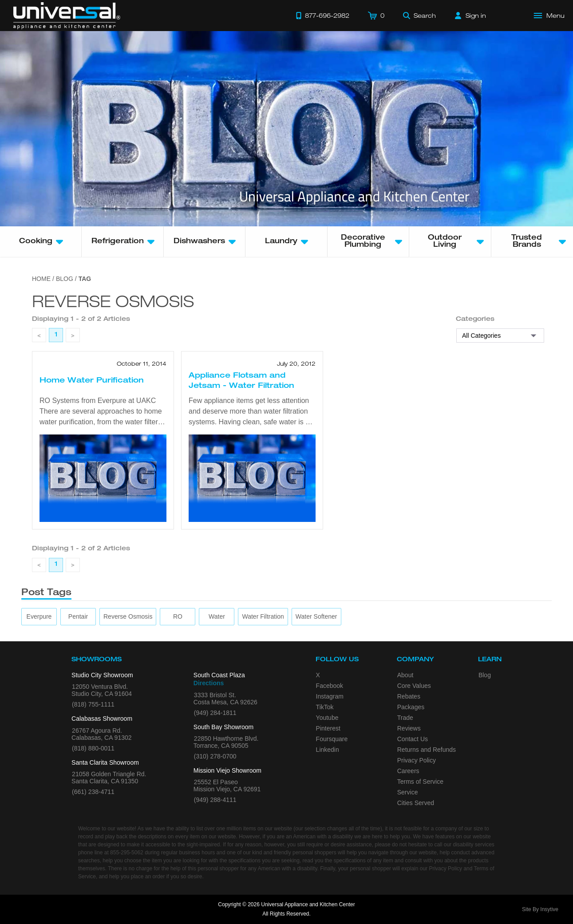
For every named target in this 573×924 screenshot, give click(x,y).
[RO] (178, 617)
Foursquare (332, 739)
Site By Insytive (540, 909)
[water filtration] (263, 617)
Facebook (330, 686)
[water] (217, 617)
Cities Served (416, 803)
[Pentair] (78, 617)
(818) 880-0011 (93, 748)
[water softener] (316, 617)
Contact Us (413, 739)
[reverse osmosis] (128, 617)
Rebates (409, 696)
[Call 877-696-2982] (323, 16)
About (405, 675)
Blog (485, 675)
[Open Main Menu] (549, 16)
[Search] (419, 16)
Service (408, 792)
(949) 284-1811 (215, 713)
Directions (209, 683)
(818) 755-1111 (93, 704)
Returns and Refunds (427, 750)
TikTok (325, 707)
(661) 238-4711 (93, 792)
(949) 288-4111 (215, 800)
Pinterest (328, 728)
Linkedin (328, 750)
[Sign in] (470, 16)
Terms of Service (420, 782)
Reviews (409, 728)
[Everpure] (39, 617)
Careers (408, 771)
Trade (405, 718)
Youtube (327, 718)
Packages (411, 707)
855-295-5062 (127, 853)
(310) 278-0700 (215, 756)
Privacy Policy (417, 760)
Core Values (414, 686)
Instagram (330, 696)
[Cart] (376, 16)
